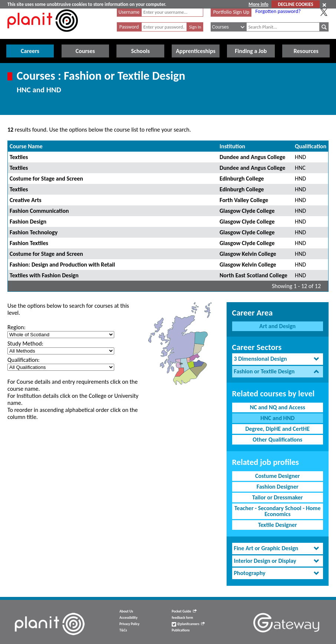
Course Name (26, 146)
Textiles (19, 157)
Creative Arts (26, 200)
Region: (17, 327)
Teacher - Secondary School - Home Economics (277, 511)
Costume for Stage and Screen (46, 179)
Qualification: (24, 360)
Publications (181, 630)
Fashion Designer (278, 487)
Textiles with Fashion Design (44, 275)
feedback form (182, 618)
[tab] (278, 359)
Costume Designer (277, 476)
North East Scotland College (253, 275)
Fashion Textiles (29, 243)
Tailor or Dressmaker (278, 497)
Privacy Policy (129, 624)
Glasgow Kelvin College (248, 254)
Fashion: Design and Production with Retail (62, 265)
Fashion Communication (39, 211)
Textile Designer (278, 525)
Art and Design (277, 326)
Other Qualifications (277, 440)
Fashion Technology (34, 232)
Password (129, 27)
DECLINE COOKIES (295, 4)
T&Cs (123, 630)
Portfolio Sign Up (231, 12)
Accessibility (129, 618)
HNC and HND (277, 418)
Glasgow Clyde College (247, 211)
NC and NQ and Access (278, 407)
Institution (232, 146)
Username (129, 12)
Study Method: (25, 344)
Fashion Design (28, 222)
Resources (306, 51)
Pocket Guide (184, 611)
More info (258, 4)
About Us (126, 611)
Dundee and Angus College (252, 157)
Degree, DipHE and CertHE (277, 429)
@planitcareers (188, 624)
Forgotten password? (278, 11)
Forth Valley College (244, 200)
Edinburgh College (242, 179)
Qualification (311, 146)
